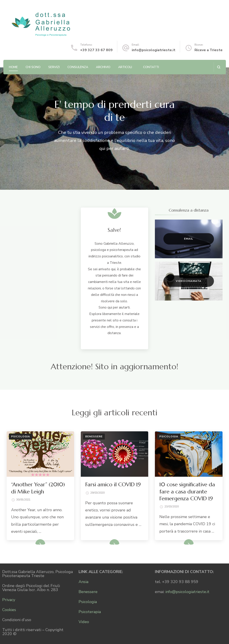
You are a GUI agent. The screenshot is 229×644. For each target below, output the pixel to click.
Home (13, 67)
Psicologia (21, 436)
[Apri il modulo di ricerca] (219, 67)
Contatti (151, 67)
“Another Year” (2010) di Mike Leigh (38, 488)
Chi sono (33, 67)
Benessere (94, 436)
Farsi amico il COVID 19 (113, 485)
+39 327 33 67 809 (96, 50)
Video (84, 622)
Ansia (83, 582)
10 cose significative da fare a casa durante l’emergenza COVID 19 (187, 491)
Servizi (54, 67)
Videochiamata (189, 281)
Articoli (125, 67)
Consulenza (78, 67)
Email (189, 239)
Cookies (9, 610)
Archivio (103, 67)
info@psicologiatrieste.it (154, 50)
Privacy (9, 600)
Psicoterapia (90, 612)
